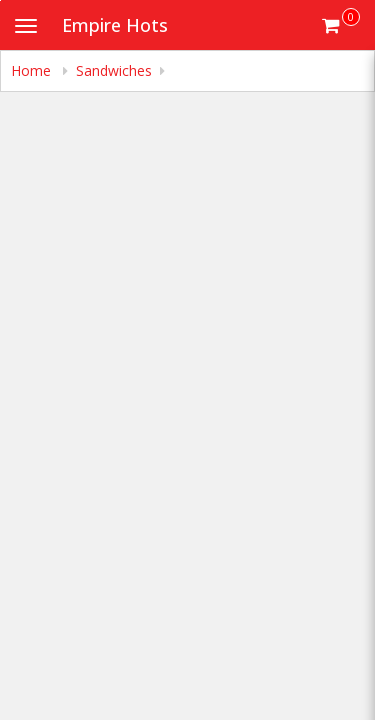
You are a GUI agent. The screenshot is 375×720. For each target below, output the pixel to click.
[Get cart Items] (341, 25)
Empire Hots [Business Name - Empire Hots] (115, 25)
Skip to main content (0, 0)
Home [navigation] (33, 70)
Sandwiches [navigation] (114, 70)
